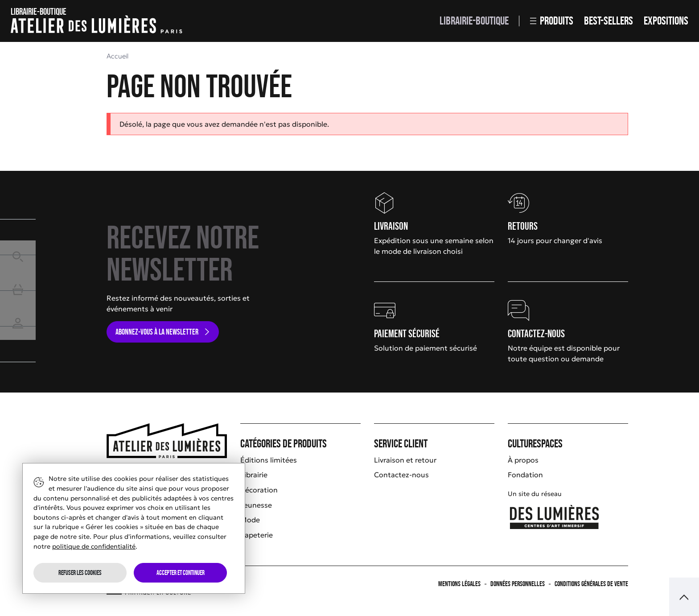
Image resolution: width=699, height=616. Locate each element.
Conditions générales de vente (591, 584)
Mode (250, 520)
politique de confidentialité (94, 546)
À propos (523, 460)
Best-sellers (609, 21)
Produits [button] (552, 21)
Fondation (525, 475)
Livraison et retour (405, 460)
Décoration (259, 490)
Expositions (666, 21)
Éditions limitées (269, 460)
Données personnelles (518, 584)
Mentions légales (459, 584)
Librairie (254, 475)
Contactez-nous (401, 475)
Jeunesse (256, 505)
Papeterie (257, 535)
